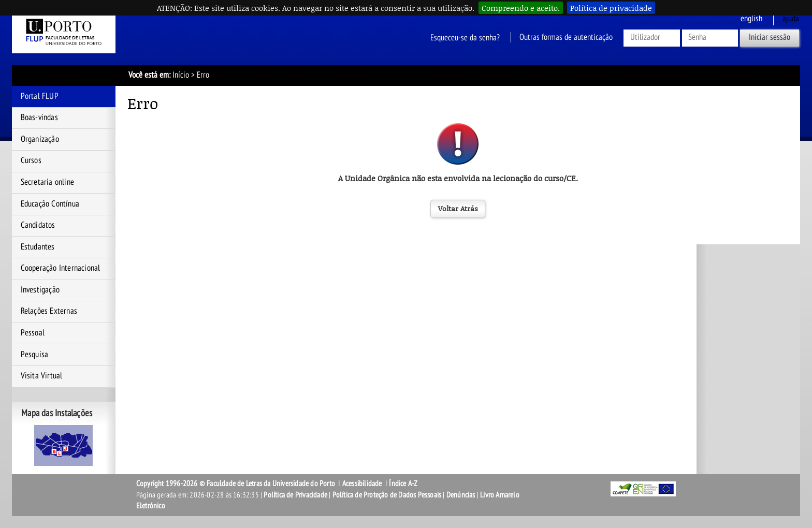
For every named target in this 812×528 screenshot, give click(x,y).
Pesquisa (35, 355)
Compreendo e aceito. (521, 8)
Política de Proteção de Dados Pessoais (387, 495)
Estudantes (38, 247)
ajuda (791, 19)
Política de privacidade (611, 8)
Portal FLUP (40, 96)
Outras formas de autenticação (566, 37)
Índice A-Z (403, 483)
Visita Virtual (42, 376)
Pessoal (33, 333)
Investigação (40, 290)
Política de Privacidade (295, 495)
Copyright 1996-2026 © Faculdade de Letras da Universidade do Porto (236, 483)
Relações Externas (49, 311)
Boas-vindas (39, 118)
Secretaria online (47, 182)
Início (181, 75)
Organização (40, 139)
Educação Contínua (50, 204)
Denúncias (461, 495)
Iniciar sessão (770, 37)
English (751, 19)
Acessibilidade (362, 483)
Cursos (31, 160)
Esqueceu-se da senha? (465, 37)
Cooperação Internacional (61, 268)
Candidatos (38, 225)
